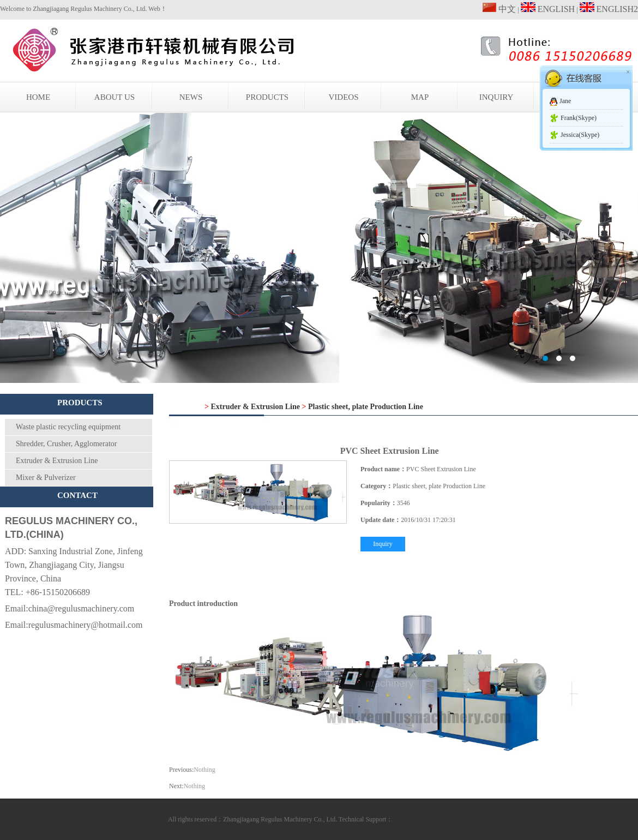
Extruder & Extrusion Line (57, 461)
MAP (420, 97)
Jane (565, 101)
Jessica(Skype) (580, 135)
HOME (38, 97)
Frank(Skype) (579, 118)
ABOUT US (115, 97)
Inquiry (383, 544)
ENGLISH (548, 9)
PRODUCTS (267, 97)
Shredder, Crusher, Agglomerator (67, 444)
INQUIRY (496, 97)
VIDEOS (344, 97)
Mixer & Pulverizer (46, 478)
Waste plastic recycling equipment (68, 427)
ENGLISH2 (609, 9)
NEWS (191, 97)
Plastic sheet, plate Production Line (366, 407)
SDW (400, 819)
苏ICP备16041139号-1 (440, 819)
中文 (499, 9)
